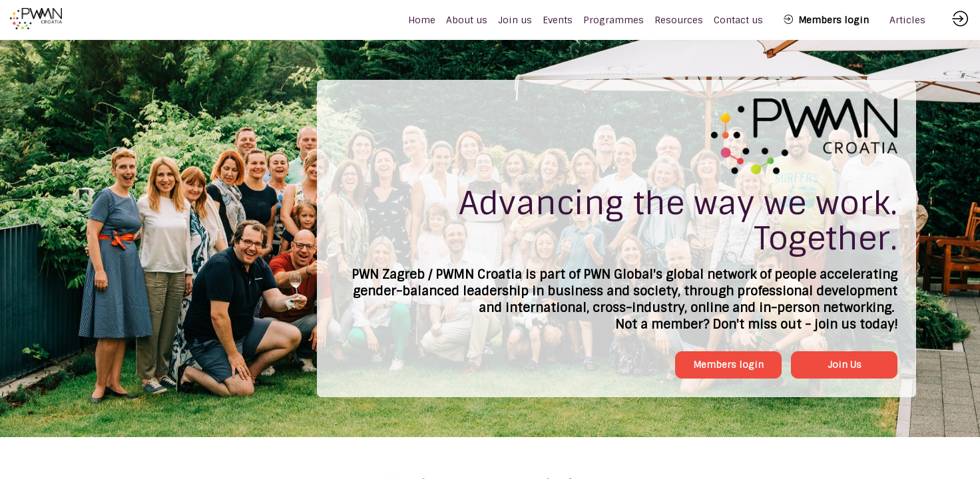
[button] (826, 20)
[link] (467, 20)
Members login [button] (728, 365)
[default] (422, 20)
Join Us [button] (845, 365)
